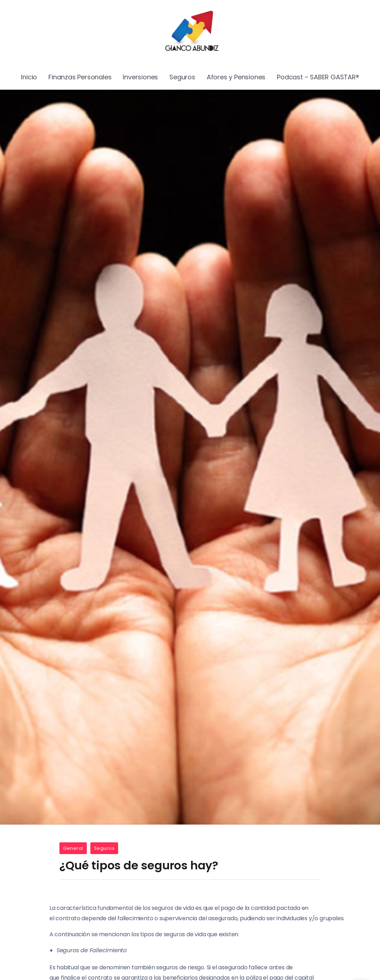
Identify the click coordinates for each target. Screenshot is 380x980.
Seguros (104, 848)
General (73, 848)
